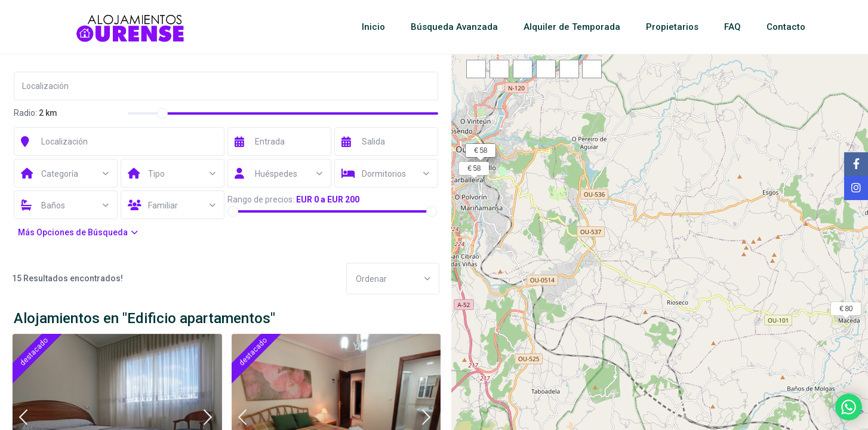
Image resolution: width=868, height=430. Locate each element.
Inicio (373, 27)
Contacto (786, 27)
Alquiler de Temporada (572, 27)
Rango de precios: (261, 199)
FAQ (732, 27)
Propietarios (672, 27)
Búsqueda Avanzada (454, 27)
